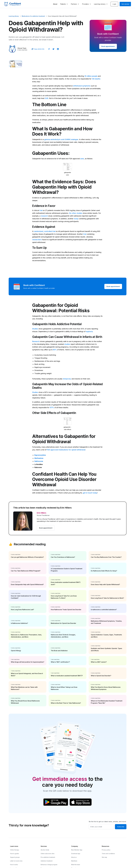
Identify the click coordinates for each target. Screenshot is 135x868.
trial (41, 210)
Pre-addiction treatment (48, 857)
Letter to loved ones (16, 861)
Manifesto (74, 861)
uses (82, 159)
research (44, 216)
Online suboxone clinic (48, 854)
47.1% (52, 408)
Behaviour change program (49, 865)
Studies (35, 329)
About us (74, 857)
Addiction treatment (47, 861)
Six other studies (76, 213)
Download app (76, 854)
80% (55, 350)
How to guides (15, 854)
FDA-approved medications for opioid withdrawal (66, 450)
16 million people (91, 76)
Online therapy (15, 850)
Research (36, 341)
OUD (47, 98)
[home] (13, 4)
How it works (14, 865)
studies (67, 344)
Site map (104, 857)
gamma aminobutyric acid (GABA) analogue (61, 139)
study (76, 219)
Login (114, 4)
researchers (37, 240)
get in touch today (90, 493)
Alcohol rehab (45, 850)
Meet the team (76, 865)
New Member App (77, 850)
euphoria (89, 331)
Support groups (15, 857)
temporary (67, 379)
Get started (125, 4)
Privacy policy (106, 850)
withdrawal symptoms (82, 86)
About (55, 4)
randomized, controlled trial (45, 231)
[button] (64, 4)
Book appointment (108, 46)
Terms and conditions (108, 854)
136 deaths (96, 79)
